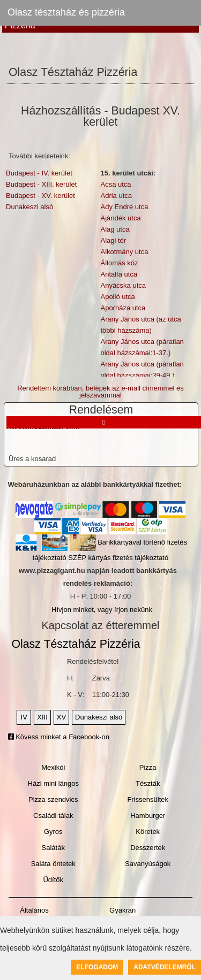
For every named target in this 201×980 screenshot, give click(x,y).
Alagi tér (113, 240)
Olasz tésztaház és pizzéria (66, 12)
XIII (42, 717)
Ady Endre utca (124, 207)
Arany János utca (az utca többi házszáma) (140, 325)
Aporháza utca (123, 308)
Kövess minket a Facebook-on (59, 737)
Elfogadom (97, 967)
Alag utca (115, 229)
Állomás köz (119, 263)
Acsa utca (116, 184)
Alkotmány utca (124, 252)
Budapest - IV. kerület (39, 173)
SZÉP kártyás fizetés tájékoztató (118, 558)
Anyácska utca (123, 285)
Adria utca (116, 196)
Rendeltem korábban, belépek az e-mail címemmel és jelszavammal (100, 392)
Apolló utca (117, 297)
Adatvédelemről (165, 967)
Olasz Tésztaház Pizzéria (76, 644)
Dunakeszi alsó (29, 207)
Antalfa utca (119, 274)
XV (61, 717)
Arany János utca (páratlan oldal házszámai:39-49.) (142, 370)
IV (24, 717)
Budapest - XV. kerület (40, 196)
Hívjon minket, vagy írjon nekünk (102, 610)
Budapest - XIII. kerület (41, 184)
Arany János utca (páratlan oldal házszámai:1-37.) (142, 347)
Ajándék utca (120, 218)
